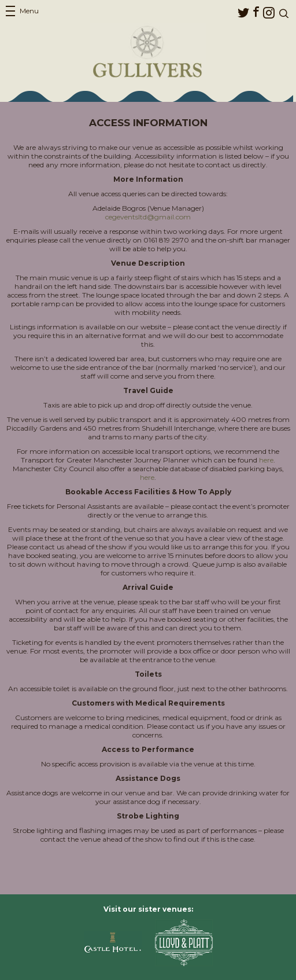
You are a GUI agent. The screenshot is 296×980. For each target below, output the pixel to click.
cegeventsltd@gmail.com (148, 217)
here (266, 460)
